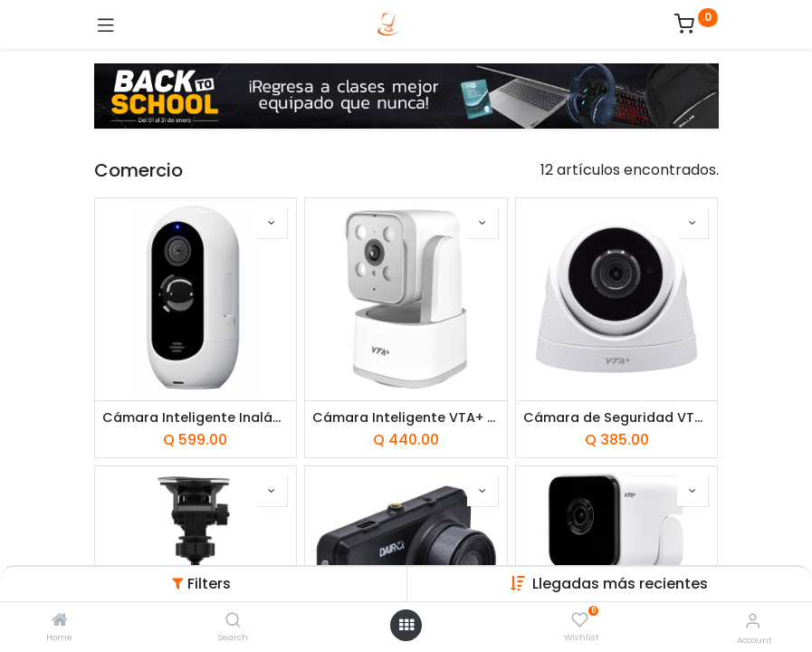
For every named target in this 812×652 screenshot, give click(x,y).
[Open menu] (406, 625)
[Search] (233, 621)
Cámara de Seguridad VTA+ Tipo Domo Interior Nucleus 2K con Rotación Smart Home (617, 417)
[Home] (60, 621)
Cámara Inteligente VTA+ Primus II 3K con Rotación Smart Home (406, 417)
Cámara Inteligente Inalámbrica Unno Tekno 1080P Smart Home (196, 417)
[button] (620, 584)
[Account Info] (753, 621)
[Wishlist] (580, 620)
